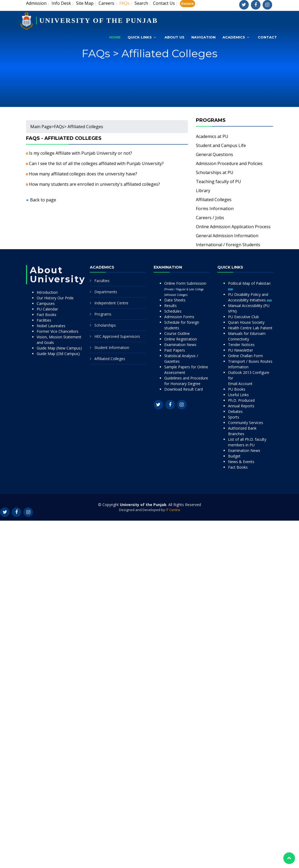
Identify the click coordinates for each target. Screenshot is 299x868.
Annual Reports (241, 406)
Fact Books (47, 315)
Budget (234, 456)
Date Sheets (175, 300)
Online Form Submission (185, 289)
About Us (174, 37)
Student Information (112, 347)
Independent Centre (111, 303)
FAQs (59, 127)
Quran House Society (246, 322)
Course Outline (177, 333)
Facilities (44, 320)
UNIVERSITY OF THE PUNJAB (99, 21)
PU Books (237, 389)
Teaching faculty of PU (218, 182)
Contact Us (164, 3)
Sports (234, 417)
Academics (234, 37)
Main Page (41, 127)
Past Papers (175, 350)
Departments (106, 292)
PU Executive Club (243, 317)
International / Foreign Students (228, 245)
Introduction (47, 292)
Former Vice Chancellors (58, 331)
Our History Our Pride (55, 298)
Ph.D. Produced (241, 400)
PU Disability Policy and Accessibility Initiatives (250, 297)
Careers (106, 3)
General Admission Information (227, 236)
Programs (103, 314)
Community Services (246, 423)
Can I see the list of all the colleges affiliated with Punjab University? (96, 163)
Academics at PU (212, 136)
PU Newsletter (241, 350)
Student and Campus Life (221, 145)
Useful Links (238, 395)
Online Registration (181, 339)
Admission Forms (179, 317)
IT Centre (173, 510)
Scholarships (105, 325)
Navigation (203, 37)
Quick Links (140, 37)
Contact (267, 37)
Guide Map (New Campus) (59, 348)
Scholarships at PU (215, 172)
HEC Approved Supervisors (117, 336)
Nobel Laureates (51, 326)
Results (170, 306)
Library (203, 191)
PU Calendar (47, 309)
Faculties (102, 281)
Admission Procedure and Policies (229, 163)
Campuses (46, 303)
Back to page (43, 200)
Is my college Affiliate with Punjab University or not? (81, 153)
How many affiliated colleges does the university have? (83, 174)
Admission (36, 3)
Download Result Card (184, 389)
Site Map (85, 3)
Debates (235, 411)
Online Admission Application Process (233, 227)
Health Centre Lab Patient (250, 328)
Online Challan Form (245, 356)
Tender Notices (241, 345)
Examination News (180, 345)
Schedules (173, 311)
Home (115, 37)
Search (141, 3)
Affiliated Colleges (214, 200)
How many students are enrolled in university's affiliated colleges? (94, 184)
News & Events (241, 462)
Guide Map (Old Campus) (58, 354)
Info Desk (61, 3)
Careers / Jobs (210, 218)
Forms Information (215, 209)
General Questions (214, 154)
